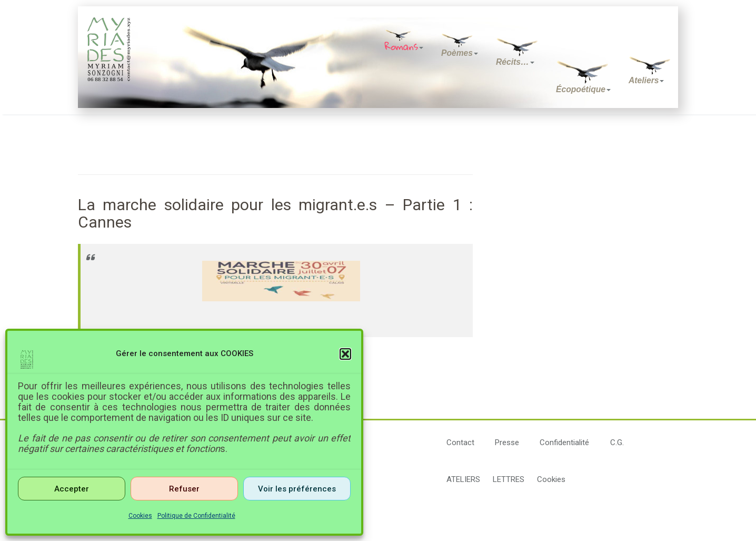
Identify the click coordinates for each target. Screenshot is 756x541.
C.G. (617, 442)
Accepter (72, 489)
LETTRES (509, 479)
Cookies (140, 516)
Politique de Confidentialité (196, 516)
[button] (345, 354)
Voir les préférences (297, 489)
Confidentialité (564, 442)
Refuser (184, 489)
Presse (507, 442)
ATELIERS (463, 479)
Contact (460, 442)
